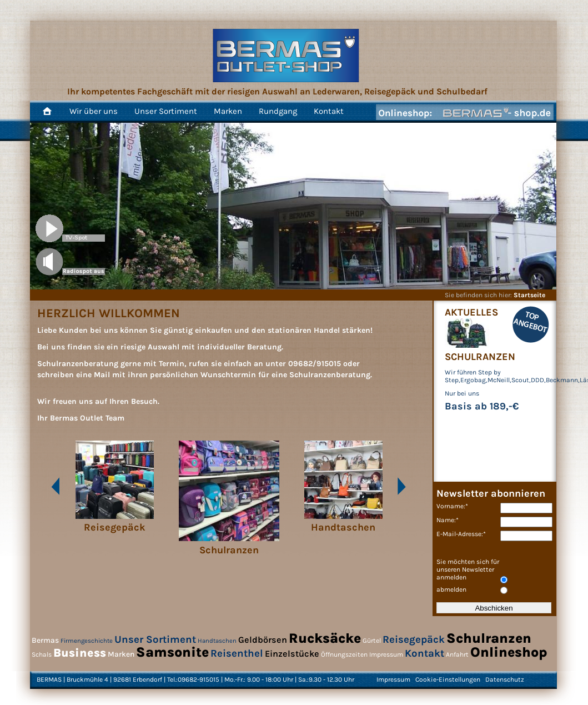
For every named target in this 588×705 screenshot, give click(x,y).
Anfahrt (457, 654)
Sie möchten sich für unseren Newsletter (468, 566)
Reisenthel (237, 653)
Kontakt (329, 111)
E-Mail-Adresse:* (461, 534)
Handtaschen (217, 641)
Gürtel (372, 641)
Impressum (386, 654)
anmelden (451, 577)
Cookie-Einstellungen (448, 679)
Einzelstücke (292, 654)
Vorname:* (452, 506)
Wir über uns (94, 111)
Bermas (45, 640)
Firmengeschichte (87, 641)
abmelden (451, 589)
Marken (228, 111)
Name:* (448, 520)
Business (80, 653)
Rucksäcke (325, 638)
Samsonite (172, 652)
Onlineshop (509, 652)
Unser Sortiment (166, 111)
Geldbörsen (263, 640)
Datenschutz (505, 679)
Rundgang (278, 111)
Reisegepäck (414, 639)
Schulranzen (489, 638)
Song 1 (70, 262)
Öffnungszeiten (344, 654)
